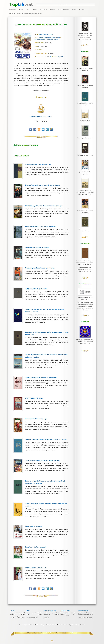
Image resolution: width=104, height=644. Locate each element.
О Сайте (82, 10)
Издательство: (39, 43)
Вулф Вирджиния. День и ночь (36, 289)
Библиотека (13, 10)
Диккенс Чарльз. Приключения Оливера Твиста (42, 185)
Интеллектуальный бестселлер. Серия (47, 39)
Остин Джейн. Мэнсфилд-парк (36, 419)
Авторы (28, 10)
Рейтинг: (38, 53)
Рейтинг (52, 10)
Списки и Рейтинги (63, 10)
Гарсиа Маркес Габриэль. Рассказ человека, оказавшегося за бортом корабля (46, 356)
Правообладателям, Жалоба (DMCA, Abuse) (31, 625)
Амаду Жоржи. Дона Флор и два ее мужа (40, 268)
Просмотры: (39, 50)
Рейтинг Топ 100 (65, 611)
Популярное (43, 10)
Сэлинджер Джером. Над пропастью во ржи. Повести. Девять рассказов (45, 311)
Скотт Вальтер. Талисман (34, 398)
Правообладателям (41, 121)
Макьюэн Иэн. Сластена (34, 526)
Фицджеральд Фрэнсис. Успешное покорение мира (44, 206)
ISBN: (37, 46)
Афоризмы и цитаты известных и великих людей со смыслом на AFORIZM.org (85, 332)
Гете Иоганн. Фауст (85, 119)
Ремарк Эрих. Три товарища (85, 136)
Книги (21, 10)
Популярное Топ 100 (50, 611)
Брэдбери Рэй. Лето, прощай (36, 547)
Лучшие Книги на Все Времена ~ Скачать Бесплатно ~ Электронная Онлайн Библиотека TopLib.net (54, 633)
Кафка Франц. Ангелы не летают (37, 247)
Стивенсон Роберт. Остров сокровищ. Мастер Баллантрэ (46, 440)
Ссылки (74, 10)
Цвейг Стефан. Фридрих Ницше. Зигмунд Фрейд (43, 460)
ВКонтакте (59, 625)
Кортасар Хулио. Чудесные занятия (38, 164)
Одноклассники (73, 625)
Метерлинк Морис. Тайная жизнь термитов (41, 227)
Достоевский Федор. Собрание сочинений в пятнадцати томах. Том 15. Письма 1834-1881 (85, 259)
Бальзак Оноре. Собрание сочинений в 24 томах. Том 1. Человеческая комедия (45, 482)
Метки (35, 10)
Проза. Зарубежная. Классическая (50, 38)
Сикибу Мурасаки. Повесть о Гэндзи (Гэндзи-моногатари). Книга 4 (46, 505)
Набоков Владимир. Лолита (85, 153)
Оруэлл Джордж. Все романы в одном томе (41, 377)
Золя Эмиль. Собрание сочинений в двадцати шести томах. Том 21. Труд (47, 333)
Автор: (37, 34)
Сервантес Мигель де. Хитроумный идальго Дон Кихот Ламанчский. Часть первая (85, 190)
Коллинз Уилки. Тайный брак (36, 568)
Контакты (82, 625)
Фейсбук (66, 625)
